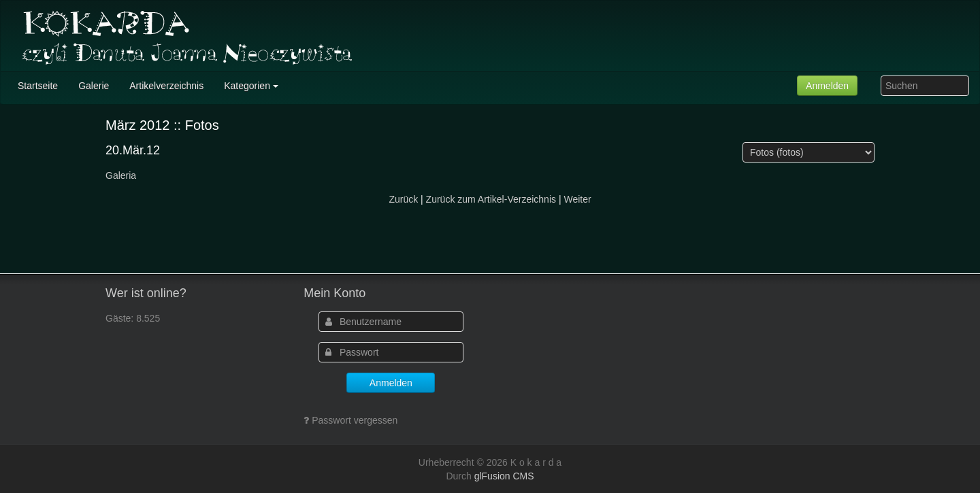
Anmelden (827, 86)
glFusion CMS (504, 476)
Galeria (121, 175)
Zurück (403, 199)
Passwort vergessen (355, 420)
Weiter (577, 199)
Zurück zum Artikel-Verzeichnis (491, 199)
